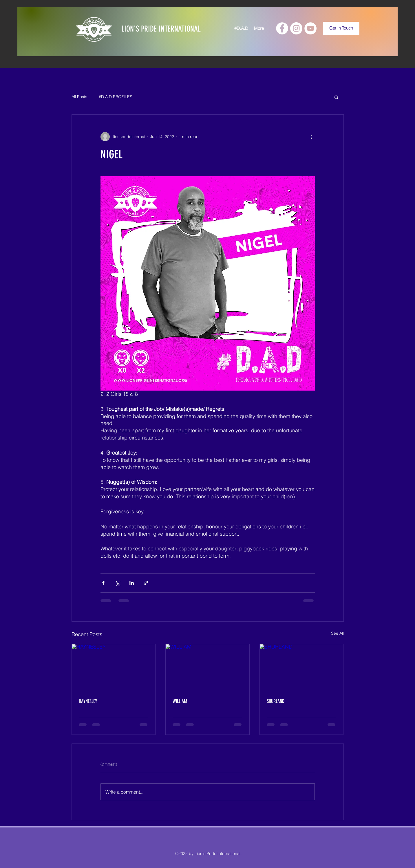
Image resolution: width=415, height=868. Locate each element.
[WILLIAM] (207, 668)
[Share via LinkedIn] (132, 583)
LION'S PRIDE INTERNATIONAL (161, 29)
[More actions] (311, 137)
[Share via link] (146, 583)
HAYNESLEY (88, 701)
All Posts (79, 97)
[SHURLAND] (302, 668)
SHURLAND (276, 701)
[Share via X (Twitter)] (117, 583)
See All (337, 633)
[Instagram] (296, 28)
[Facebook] (282, 28)
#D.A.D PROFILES (116, 97)
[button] (336, 97)
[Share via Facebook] (103, 583)
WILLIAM (180, 701)
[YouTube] (310, 28)
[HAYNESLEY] (114, 668)
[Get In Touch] (341, 28)
